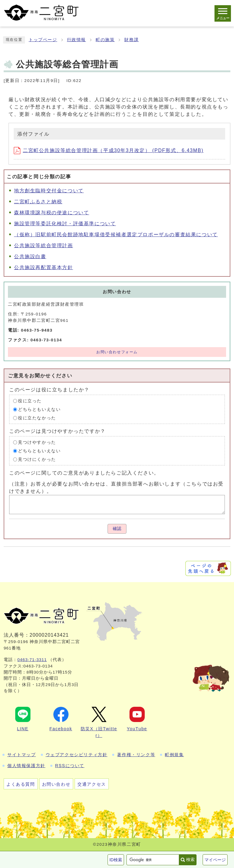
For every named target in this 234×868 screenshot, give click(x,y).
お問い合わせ (56, 784)
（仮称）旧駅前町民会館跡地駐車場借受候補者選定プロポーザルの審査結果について (116, 235)
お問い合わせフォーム (117, 352)
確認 (117, 529)
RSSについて (70, 766)
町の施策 (105, 40)
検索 (190, 859)
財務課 (131, 40)
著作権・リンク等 (136, 755)
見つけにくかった (37, 459)
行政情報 (76, 40)
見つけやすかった (37, 442)
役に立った (30, 401)
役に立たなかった (37, 418)
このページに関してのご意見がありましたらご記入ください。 (84, 473)
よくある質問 (21, 784)
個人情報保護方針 (26, 766)
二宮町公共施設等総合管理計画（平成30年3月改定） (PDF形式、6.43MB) (109, 150)
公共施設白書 (30, 256)
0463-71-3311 (32, 660)
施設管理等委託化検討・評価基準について (65, 224)
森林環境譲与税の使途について (51, 213)
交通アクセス (92, 784)
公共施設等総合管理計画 (44, 245)
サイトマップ (22, 755)
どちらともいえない (39, 409)
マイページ (215, 860)
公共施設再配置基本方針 (44, 267)
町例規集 (174, 755)
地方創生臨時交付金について (49, 191)
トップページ (43, 40)
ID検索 (116, 860)
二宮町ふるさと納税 (38, 202)
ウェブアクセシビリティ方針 (77, 755)
